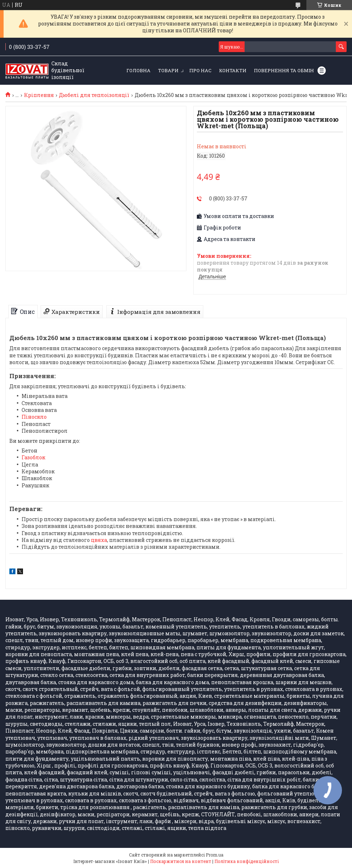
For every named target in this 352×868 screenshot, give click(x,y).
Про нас (200, 70)
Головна (138, 70)
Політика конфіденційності (247, 861)
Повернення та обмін (284, 70)
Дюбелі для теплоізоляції (94, 95)
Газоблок (33, 457)
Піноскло (34, 417)
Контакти (233, 70)
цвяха (99, 540)
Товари (168, 70)
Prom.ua (215, 855)
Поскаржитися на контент (181, 861)
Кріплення (39, 95)
